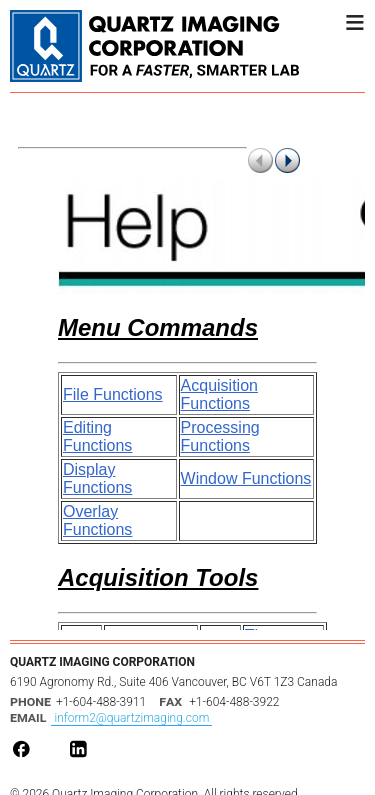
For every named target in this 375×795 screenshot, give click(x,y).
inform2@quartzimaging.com (131, 718)
